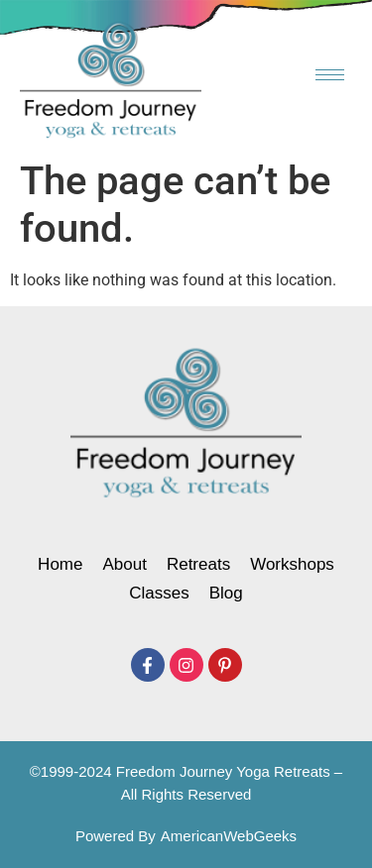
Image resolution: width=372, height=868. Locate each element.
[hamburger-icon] (330, 75)
